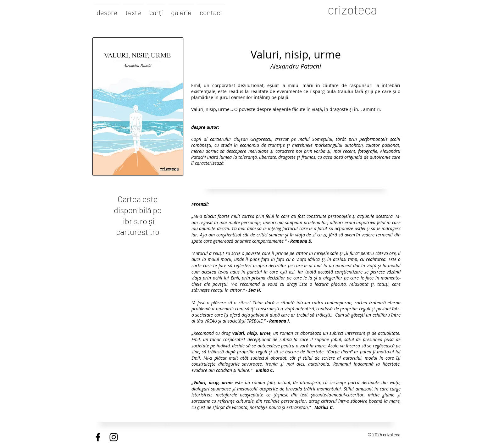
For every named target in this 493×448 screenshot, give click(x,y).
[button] (156, 9)
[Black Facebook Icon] (98, 437)
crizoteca (352, 9)
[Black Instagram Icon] (114, 437)
